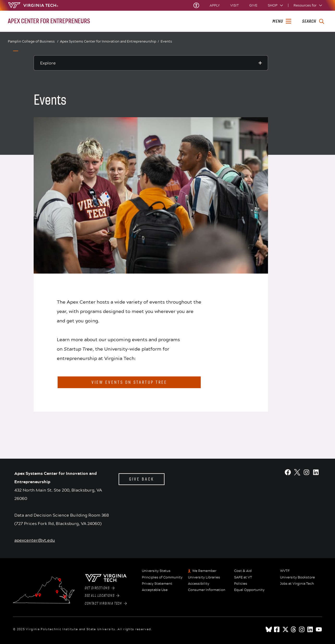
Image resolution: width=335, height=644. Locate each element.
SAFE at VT (243, 577)
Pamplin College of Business (33, 41)
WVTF (285, 571)
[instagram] (302, 629)
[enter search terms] (313, 21)
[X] (297, 472)
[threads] (294, 629)
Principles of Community (162, 577)
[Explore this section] (151, 63)
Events (166, 41)
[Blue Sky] (269, 629)
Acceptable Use (155, 590)
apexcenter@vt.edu (35, 540)
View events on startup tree (129, 382)
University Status (156, 571)
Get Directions (100, 588)
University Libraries (204, 577)
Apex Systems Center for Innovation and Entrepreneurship (109, 42)
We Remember (204, 571)
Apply (215, 5)
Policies (241, 584)
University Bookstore (297, 577)
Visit (235, 5)
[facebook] (277, 629)
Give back (142, 479)
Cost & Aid (243, 571)
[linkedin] (310, 629)
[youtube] (319, 629)
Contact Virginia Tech (106, 604)
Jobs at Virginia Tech (297, 584)
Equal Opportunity (249, 590)
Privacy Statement (157, 584)
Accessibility (199, 584)
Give (253, 5)
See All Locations (102, 596)
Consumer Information (207, 590)
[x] (285, 629)
